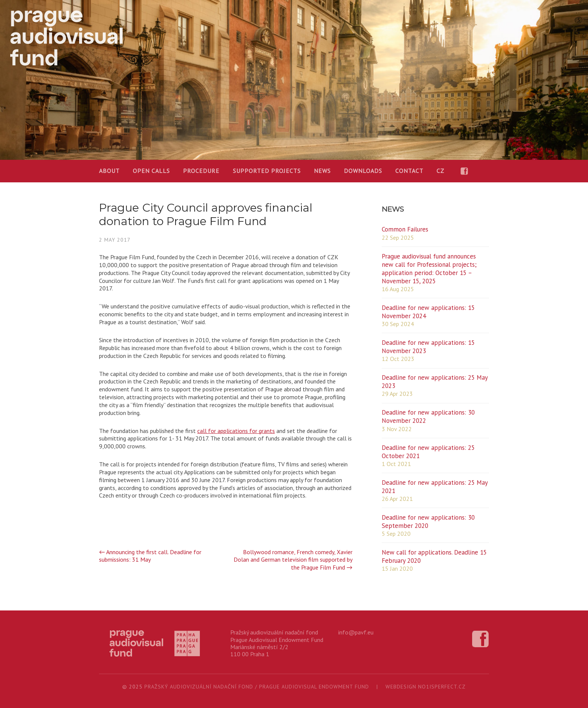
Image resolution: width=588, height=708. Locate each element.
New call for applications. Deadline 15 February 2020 (434, 556)
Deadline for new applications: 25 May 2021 (435, 487)
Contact (409, 171)
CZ (440, 171)
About (109, 171)
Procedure (201, 171)
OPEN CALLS (151, 171)
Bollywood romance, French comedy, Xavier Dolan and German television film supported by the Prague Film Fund (293, 560)
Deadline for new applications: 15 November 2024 (428, 312)
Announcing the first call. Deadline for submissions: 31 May (150, 556)
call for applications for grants (236, 431)
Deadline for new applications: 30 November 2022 (428, 416)
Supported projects (267, 171)
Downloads (363, 171)
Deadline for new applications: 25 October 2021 (428, 452)
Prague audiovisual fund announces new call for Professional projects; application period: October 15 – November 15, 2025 (429, 269)
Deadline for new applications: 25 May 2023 (435, 382)
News (322, 171)
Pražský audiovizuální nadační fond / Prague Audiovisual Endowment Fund (257, 687)
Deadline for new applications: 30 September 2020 (428, 522)
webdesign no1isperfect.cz (426, 687)
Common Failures (405, 229)
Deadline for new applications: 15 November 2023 (428, 347)
